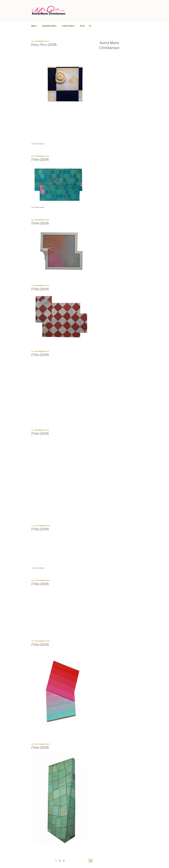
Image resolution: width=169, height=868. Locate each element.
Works (35, 26)
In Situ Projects (69, 26)
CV (90, 26)
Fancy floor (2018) (44, 45)
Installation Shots (50, 26)
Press (82, 26)
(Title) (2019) (40, 160)
